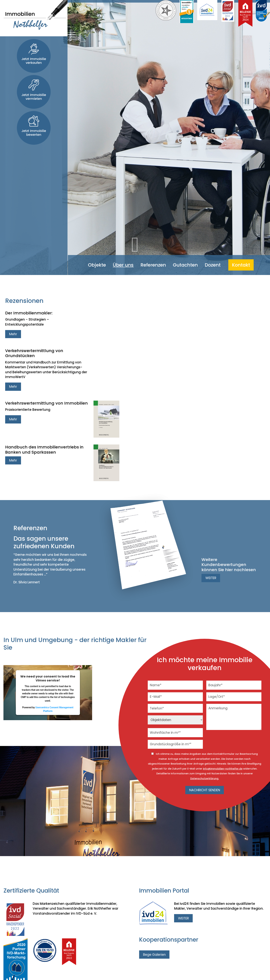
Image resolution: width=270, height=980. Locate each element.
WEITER (211, 578)
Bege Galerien (154, 955)
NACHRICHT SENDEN (205, 790)
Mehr (13, 334)
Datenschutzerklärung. (205, 778)
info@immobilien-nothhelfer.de (223, 769)
